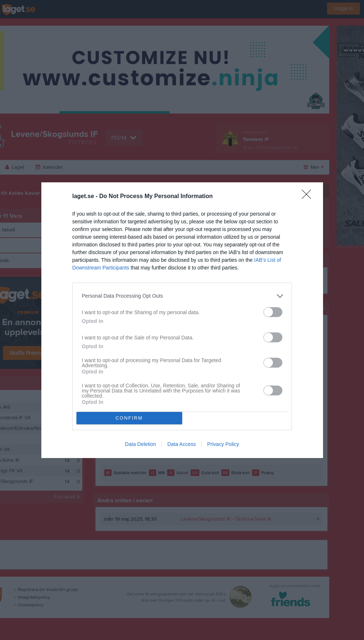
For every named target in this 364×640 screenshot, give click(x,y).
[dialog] (182, 320)
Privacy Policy (223, 444)
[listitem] (182, 296)
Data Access (181, 444)
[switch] (273, 312)
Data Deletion (141, 444)
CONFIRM (129, 418)
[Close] (309, 197)
